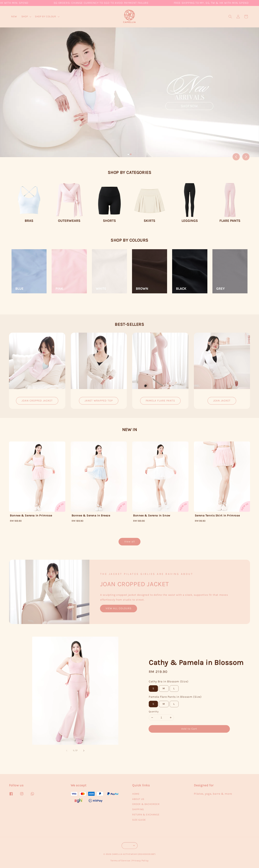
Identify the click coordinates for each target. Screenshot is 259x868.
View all (130, 541)
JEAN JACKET (222, 401)
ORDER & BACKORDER (146, 804)
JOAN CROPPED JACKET (37, 401)
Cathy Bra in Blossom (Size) (169, 681)
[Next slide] (246, 157)
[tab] (128, 154)
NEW (14, 16)
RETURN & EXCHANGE (146, 815)
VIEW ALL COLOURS (119, 608)
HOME (136, 794)
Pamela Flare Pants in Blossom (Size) (175, 697)
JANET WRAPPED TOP (99, 401)
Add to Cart (189, 729)
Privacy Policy (140, 861)
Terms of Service (120, 861)
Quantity (154, 712)
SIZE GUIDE (139, 820)
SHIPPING (138, 809)
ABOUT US (138, 799)
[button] (230, 17)
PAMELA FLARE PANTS (160, 401)
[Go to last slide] (236, 157)
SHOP (25, 16)
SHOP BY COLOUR (45, 16)
